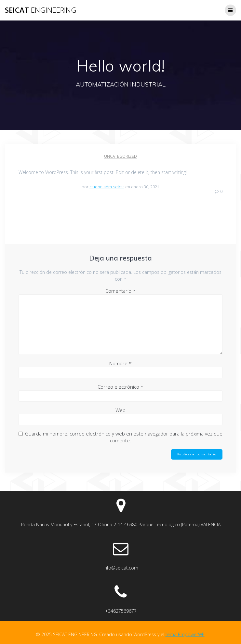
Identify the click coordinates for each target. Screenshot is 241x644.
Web (120, 410)
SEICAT (41, 10)
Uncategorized (120, 156)
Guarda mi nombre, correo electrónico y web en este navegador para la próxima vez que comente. (124, 437)
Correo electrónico (120, 387)
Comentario (120, 291)
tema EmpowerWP (185, 634)
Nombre (120, 363)
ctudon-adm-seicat (107, 187)
